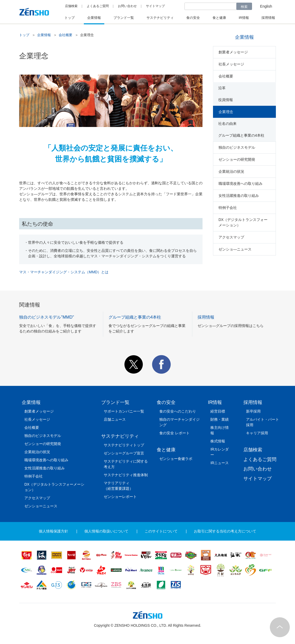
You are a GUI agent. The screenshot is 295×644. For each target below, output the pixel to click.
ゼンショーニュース (41, 506)
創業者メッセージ (233, 52)
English (266, 6)
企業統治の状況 (231, 171)
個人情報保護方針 (53, 531)
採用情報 (253, 402)
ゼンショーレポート (120, 497)
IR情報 (215, 402)
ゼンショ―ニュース (235, 249)
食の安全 (166, 402)
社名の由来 (227, 124)
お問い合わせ (127, 6)
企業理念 (226, 112)
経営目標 (218, 411)
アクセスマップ (231, 237)
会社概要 (65, 35)
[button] (134, 373)
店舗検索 (71, 6)
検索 (244, 7)
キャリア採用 (257, 433)
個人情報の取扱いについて (106, 531)
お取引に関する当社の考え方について (225, 531)
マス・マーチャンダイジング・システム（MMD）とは (64, 272)
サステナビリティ (120, 436)
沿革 (222, 88)
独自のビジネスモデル (237, 147)
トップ (24, 35)
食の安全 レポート (174, 433)
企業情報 (44, 35)
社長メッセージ (231, 64)
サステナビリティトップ (124, 445)
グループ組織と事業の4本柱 (241, 135)
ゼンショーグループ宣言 (124, 453)
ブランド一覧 (115, 402)
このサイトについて (161, 531)
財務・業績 (220, 419)
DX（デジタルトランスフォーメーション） (243, 222)
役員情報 (226, 100)
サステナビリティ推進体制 (126, 475)
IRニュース (220, 463)
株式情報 (218, 441)
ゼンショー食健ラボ (176, 459)
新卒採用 (253, 411)
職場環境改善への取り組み (241, 184)
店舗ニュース (115, 419)
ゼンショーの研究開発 (237, 159)
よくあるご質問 (98, 6)
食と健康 (166, 450)
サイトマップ (155, 6)
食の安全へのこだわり (178, 411)
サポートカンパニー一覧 (124, 411)
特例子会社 (228, 208)
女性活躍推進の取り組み (239, 196)
